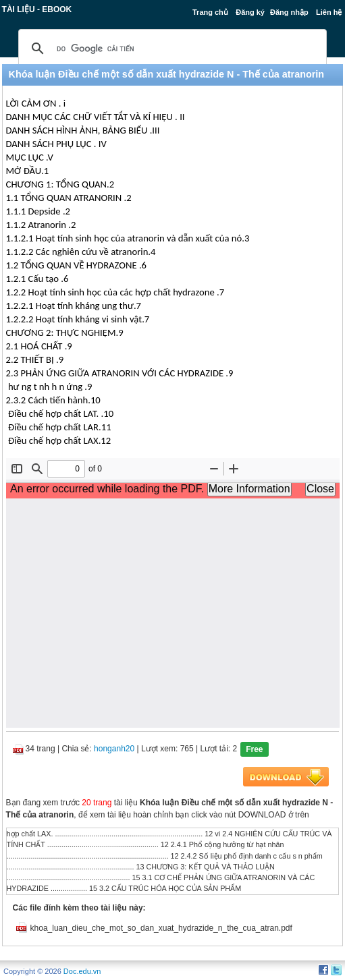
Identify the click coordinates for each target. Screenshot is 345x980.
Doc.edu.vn (82, 971)
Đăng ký (250, 12)
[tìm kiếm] (171, 49)
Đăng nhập (289, 12)
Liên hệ (329, 12)
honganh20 (114, 749)
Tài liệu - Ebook (37, 9)
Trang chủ (210, 12)
